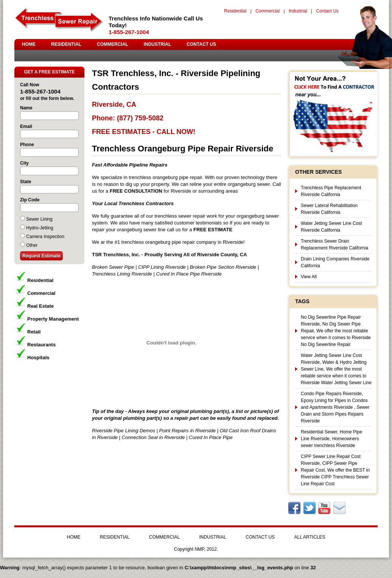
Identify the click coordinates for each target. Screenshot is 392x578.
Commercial (268, 11)
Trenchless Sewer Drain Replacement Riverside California (334, 245)
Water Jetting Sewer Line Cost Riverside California (331, 227)
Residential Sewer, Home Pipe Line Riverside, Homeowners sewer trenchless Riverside (331, 439)
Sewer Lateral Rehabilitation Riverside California (329, 209)
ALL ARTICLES (310, 537)
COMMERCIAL (113, 44)
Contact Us (327, 11)
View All (309, 277)
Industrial (298, 11)
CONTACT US (201, 44)
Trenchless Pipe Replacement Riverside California (331, 191)
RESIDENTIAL (66, 44)
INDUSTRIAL (158, 44)
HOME (29, 44)
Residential (235, 11)
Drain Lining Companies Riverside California (335, 262)
